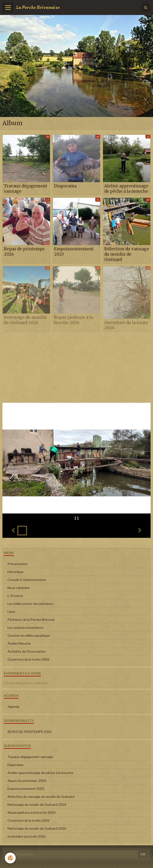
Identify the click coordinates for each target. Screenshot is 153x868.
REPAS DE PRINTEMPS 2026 (29, 732)
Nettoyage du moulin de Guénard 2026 (37, 828)
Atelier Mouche (19, 643)
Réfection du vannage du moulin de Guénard (127, 254)
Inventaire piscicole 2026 (26, 836)
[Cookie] (10, 858)
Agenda (13, 707)
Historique (15, 572)
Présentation (17, 564)
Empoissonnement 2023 (74, 252)
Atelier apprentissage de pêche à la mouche (126, 189)
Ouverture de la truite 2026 (126, 325)
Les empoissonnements (25, 627)
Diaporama (65, 186)
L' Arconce (15, 596)
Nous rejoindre (19, 588)
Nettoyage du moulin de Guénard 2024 (25, 320)
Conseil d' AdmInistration (27, 580)
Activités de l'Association (27, 651)
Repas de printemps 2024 (24, 252)
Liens (11, 612)
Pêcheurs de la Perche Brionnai (31, 619)
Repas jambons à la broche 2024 (73, 320)
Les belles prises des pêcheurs (31, 604)
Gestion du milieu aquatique (29, 635)
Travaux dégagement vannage (25, 189)
